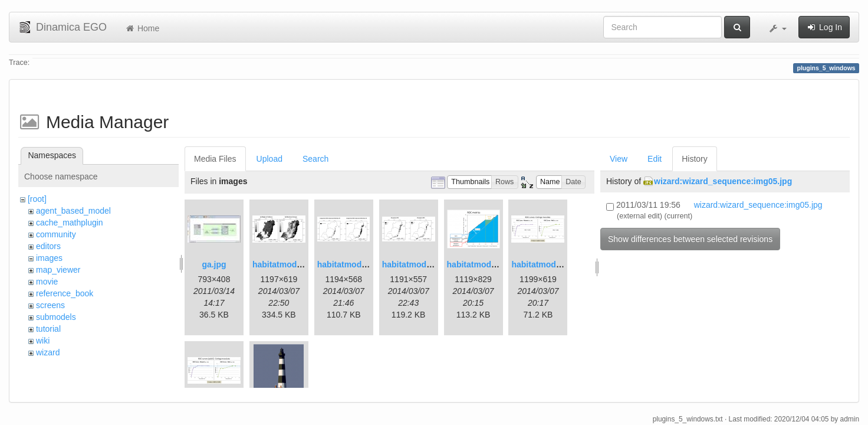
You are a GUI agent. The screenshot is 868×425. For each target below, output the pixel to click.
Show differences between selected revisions (690, 239)
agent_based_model (73, 211)
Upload (269, 159)
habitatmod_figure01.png (302, 264)
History (695, 159)
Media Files (215, 159)
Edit (655, 159)
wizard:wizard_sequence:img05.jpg (723, 181)
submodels (56, 317)
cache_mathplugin (70, 223)
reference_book (65, 293)
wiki (43, 341)
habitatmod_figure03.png (496, 264)
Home (142, 28)
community (56, 234)
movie (47, 282)
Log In (824, 27)
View (619, 159)
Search (315, 159)
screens (50, 305)
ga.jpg (214, 264)
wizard (48, 352)
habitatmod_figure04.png (560, 264)
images (49, 258)
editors (48, 246)
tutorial (48, 329)
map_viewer (58, 270)
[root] (37, 199)
